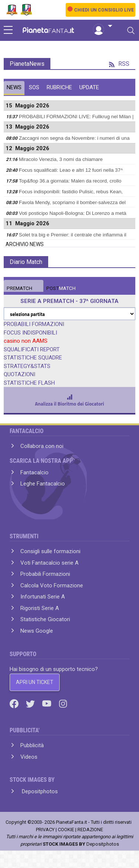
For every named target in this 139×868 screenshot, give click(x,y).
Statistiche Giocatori (45, 619)
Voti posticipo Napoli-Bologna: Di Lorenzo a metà (73, 213)
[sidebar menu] (8, 30)
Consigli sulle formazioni (50, 551)
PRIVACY (45, 830)
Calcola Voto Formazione (52, 585)
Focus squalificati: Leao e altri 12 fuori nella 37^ (71, 170)
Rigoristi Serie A (40, 608)
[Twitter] (31, 703)
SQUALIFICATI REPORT (32, 349)
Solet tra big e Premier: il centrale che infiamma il (73, 235)
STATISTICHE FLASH (29, 383)
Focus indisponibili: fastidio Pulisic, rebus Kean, (71, 192)
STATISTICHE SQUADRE (33, 358)
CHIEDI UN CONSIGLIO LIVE (104, 10)
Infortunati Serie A (43, 597)
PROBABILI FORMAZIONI (34, 324)
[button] (103, 26)
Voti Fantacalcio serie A (49, 563)
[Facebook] (15, 703)
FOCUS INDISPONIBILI (30, 333)
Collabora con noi (42, 446)
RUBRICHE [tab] (59, 87)
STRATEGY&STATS (27, 366)
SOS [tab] (34, 87)
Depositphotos (39, 791)
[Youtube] (47, 703)
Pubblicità (32, 745)
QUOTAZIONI (19, 374)
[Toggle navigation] (131, 30)
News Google (37, 631)
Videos (29, 757)
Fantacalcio (34, 472)
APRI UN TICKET (35, 682)
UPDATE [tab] (89, 87)
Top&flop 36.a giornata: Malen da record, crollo (70, 181)
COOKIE (66, 830)
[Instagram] (63, 703)
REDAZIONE (90, 830)
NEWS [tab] (14, 87)
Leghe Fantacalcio (43, 484)
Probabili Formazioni (45, 574)
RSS (119, 64)
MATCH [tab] (19, 288)
